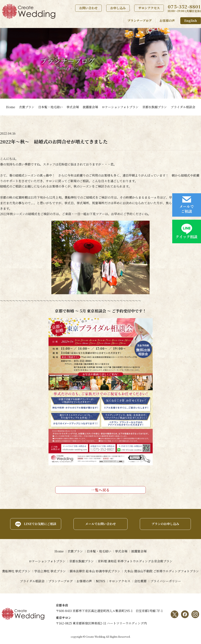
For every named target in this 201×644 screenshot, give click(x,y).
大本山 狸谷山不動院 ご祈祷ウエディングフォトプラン (161, 571)
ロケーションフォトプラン (120, 107)
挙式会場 (73, 107)
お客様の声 (167, 21)
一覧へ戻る (100, 490)
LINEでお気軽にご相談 (40, 524)
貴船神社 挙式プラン (16, 571)
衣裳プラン (27, 107)
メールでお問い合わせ (100, 524)
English (191, 21)
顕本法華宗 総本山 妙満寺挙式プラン (95, 571)
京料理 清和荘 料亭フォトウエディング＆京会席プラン (135, 561)
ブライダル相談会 (183, 107)
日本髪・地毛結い (50, 107)
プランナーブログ (140, 21)
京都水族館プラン (155, 107)
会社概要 (140, 581)
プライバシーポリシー (166, 581)
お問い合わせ (88, 8)
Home (11, 107)
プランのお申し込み (165, 524)
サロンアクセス (149, 8)
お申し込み (118, 8)
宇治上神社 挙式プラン (50, 571)
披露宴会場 (90, 107)
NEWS (100, 581)
